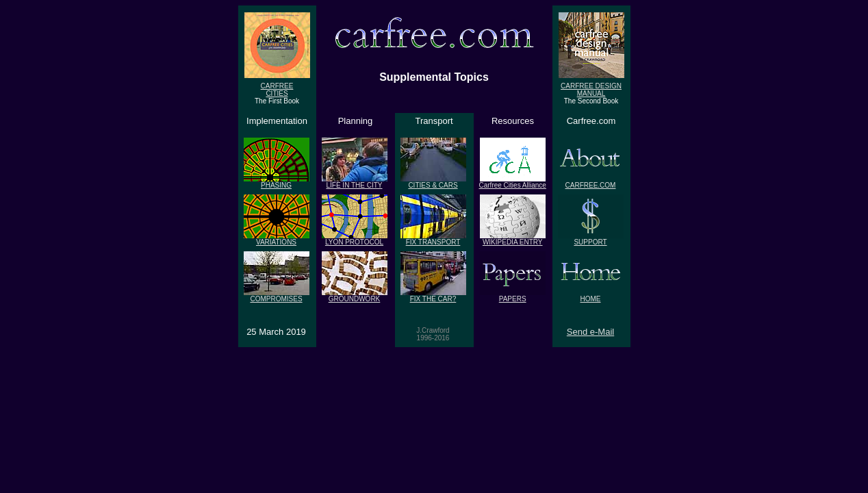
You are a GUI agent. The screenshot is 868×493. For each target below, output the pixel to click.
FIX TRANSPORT (433, 239)
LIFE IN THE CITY (355, 182)
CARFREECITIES (277, 87)
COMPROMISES (277, 296)
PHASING (277, 182)
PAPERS (513, 296)
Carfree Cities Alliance (513, 182)
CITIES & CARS (433, 182)
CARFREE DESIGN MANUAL (591, 87)
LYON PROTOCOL (355, 239)
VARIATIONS (277, 239)
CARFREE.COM (591, 182)
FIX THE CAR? (433, 296)
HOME (591, 296)
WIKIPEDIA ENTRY (513, 239)
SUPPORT (591, 239)
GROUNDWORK (355, 296)
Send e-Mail (590, 332)
